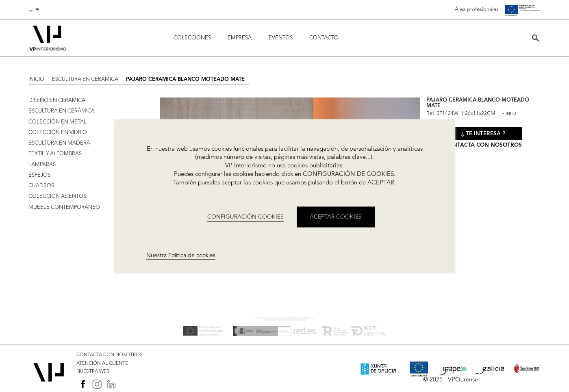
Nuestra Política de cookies (181, 255)
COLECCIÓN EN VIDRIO (58, 133)
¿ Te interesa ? (483, 134)
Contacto (324, 38)
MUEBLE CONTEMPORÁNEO (64, 207)
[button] (536, 38)
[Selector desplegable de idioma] (35, 11)
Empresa (240, 38)
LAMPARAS (42, 165)
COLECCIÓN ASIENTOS (57, 196)
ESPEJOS (39, 175)
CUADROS (41, 186)
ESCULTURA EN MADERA (59, 143)
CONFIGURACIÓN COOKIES (245, 217)
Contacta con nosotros (483, 145)
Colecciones (192, 38)
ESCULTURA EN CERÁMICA (62, 111)
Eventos (281, 38)
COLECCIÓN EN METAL (58, 122)
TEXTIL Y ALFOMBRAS (55, 154)
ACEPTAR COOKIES (336, 217)
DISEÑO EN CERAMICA (57, 101)
